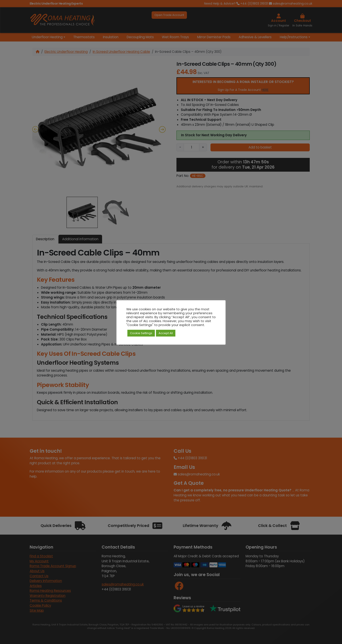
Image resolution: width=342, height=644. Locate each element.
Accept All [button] (166, 333)
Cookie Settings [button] (141, 333)
